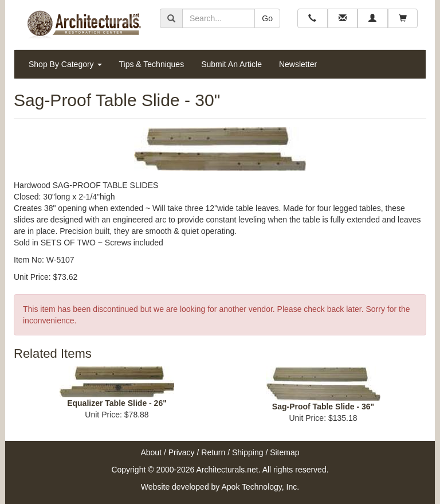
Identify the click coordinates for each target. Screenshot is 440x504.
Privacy (182, 452)
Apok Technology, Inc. (260, 487)
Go (267, 18)
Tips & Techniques (152, 64)
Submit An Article (231, 64)
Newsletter (298, 64)
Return (213, 452)
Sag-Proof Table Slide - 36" (323, 407)
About (151, 452)
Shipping (248, 452)
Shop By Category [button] (65, 64)
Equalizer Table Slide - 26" (117, 403)
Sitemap (284, 452)
